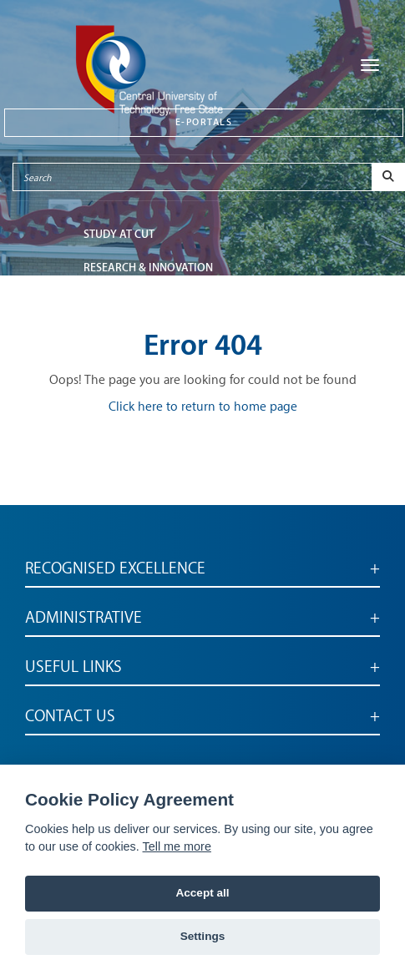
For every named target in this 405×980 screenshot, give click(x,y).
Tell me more (177, 846)
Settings (203, 936)
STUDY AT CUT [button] (119, 234)
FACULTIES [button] (110, 301)
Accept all (202, 893)
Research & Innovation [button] (148, 268)
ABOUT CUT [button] (113, 334)
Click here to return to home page (203, 407)
